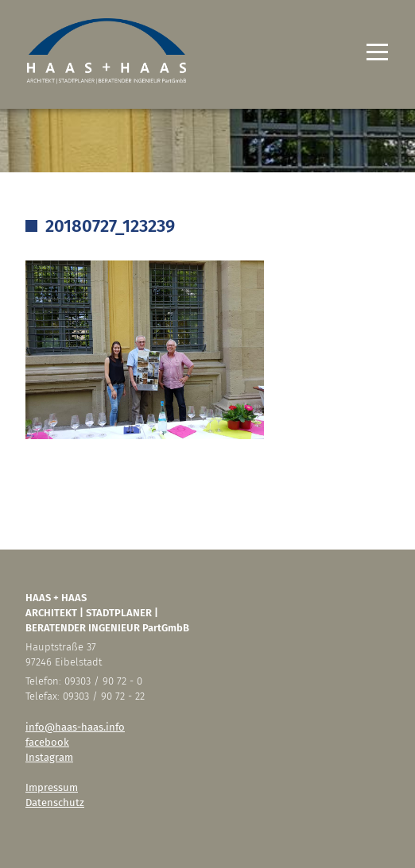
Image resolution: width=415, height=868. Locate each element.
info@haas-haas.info (75, 727)
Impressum (52, 787)
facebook (47, 742)
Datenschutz (55, 802)
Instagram (49, 757)
